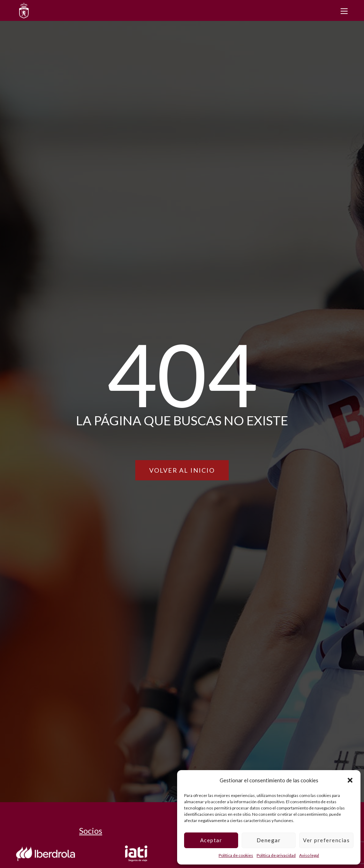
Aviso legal (309, 855)
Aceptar (211, 840)
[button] (350, 780)
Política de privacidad (276, 855)
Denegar (269, 840)
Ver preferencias (326, 840)
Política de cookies (236, 855)
